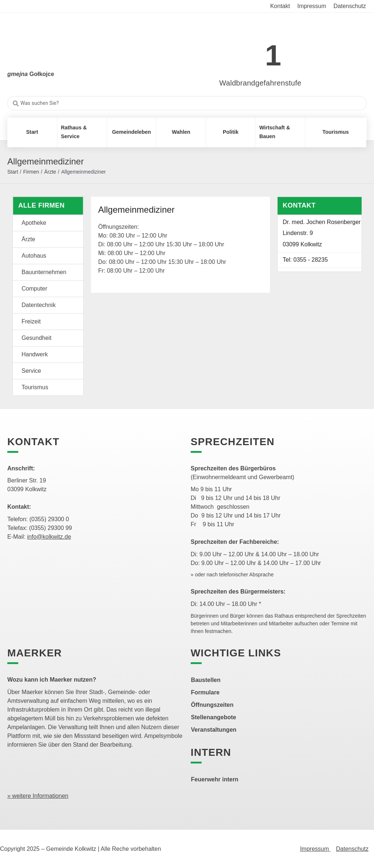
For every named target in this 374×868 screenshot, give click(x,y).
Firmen (31, 172)
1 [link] (273, 55)
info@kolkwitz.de (49, 537)
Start (13, 172)
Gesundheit (37, 338)
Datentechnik (39, 305)
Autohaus (34, 256)
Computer (34, 289)
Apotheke (34, 223)
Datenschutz (352, 849)
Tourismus (35, 387)
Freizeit (31, 321)
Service (31, 371)
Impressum (315, 849)
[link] (250, 51)
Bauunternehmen (44, 272)
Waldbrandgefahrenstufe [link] (260, 83)
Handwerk (35, 354)
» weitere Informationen (38, 796)
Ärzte (50, 172)
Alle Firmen (41, 205)
